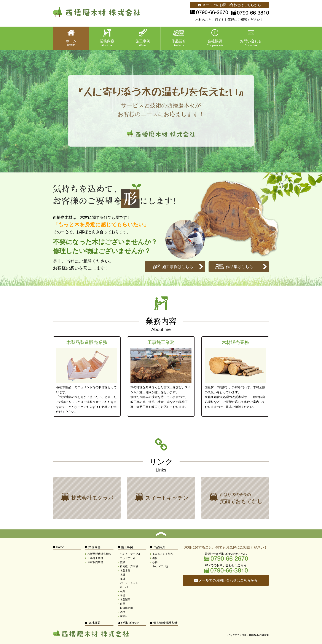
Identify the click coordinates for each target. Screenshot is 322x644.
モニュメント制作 (163, 554)
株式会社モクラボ (87, 498)
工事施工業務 (161, 376)
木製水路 (125, 570)
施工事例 (127, 547)
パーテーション (129, 583)
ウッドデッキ (128, 558)
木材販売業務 (235, 376)
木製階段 (125, 599)
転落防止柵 (126, 608)
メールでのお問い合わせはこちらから (229, 5)
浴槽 (123, 612)
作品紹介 (159, 547)
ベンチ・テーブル (130, 554)
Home (60, 547)
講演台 (124, 616)
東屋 (123, 604)
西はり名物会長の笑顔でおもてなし (235, 498)
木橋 (123, 595)
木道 (123, 575)
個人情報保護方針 (165, 623)
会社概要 (94, 623)
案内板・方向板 (129, 566)
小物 (155, 562)
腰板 (123, 579)
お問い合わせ (130, 623)
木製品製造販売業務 (87, 376)
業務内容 (94, 547)
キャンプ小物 (160, 566)
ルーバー (125, 587)
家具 (123, 591)
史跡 (123, 562)
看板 (155, 558)
